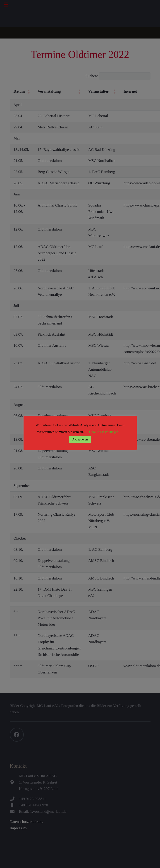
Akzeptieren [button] (80, 439)
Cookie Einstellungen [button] (104, 432)
